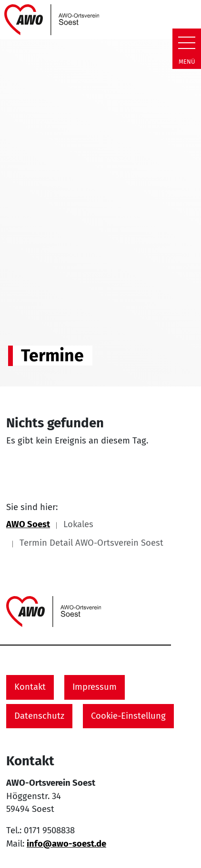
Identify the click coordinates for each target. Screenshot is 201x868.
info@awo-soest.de (66, 844)
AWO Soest (28, 524)
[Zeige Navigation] (187, 43)
